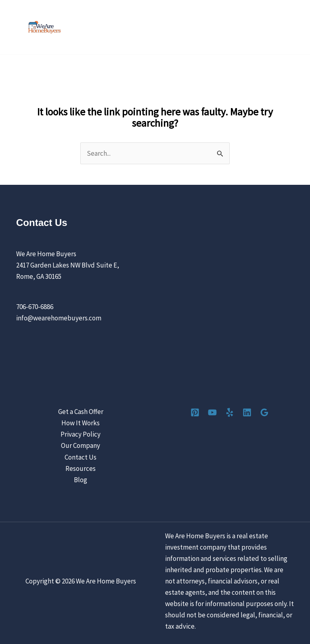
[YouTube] (212, 412)
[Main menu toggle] (293, 27)
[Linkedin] (247, 412)
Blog (81, 480)
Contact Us (81, 457)
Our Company (81, 445)
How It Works (81, 423)
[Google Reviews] (264, 412)
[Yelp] (230, 412)
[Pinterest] (195, 412)
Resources (81, 468)
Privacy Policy (81, 434)
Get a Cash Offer (81, 412)
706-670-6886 (35, 307)
